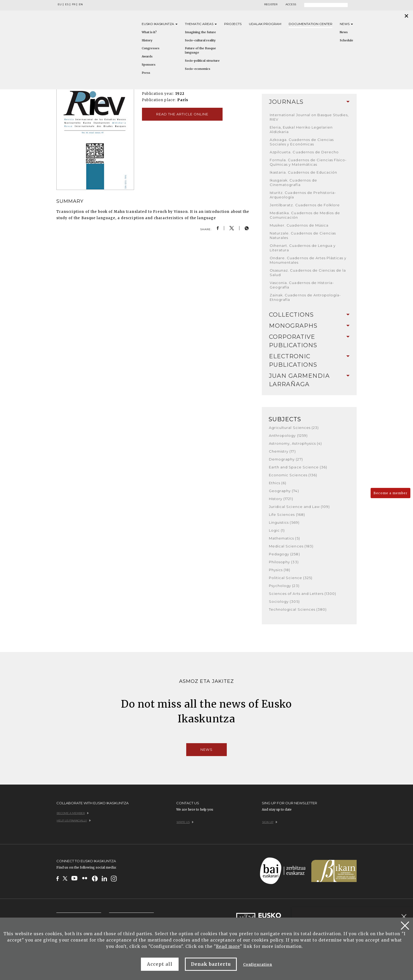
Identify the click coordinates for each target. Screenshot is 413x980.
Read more (228, 946)
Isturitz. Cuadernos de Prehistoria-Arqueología (303, 195)
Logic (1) (277, 530)
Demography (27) (286, 459)
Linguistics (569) (284, 522)
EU (60, 4)
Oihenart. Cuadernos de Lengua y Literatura (303, 248)
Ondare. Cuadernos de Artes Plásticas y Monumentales (308, 260)
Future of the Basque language (200, 50)
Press (146, 73)
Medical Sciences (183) (291, 546)
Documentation (311, 24)
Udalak (265, 24)
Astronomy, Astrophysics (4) (295, 443)
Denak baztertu (211, 964)
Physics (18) (280, 570)
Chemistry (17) (282, 451)
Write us (185, 822)
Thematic (201, 24)
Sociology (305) (284, 601)
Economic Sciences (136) (293, 475)
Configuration (258, 965)
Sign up (270, 822)
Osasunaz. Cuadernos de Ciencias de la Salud (308, 273)
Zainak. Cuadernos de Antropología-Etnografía (305, 297)
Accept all (160, 964)
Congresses (151, 48)
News (346, 24)
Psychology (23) (284, 586)
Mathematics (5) (284, 538)
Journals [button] (309, 102)
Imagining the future (200, 32)
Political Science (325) (291, 578)
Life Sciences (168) (287, 514)
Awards (147, 56)
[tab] (309, 102)
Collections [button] (309, 315)
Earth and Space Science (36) (298, 467)
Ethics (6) (278, 483)
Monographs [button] (309, 326)
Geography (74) (284, 491)
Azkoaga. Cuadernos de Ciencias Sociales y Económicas (302, 142)
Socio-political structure (202, 61)
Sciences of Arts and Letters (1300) (303, 594)
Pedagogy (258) (284, 554)
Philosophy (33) (284, 562)
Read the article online (182, 114)
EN (81, 4)
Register (271, 4)
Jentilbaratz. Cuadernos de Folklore (305, 205)
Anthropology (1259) (288, 435)
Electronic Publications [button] (309, 361)
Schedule (346, 40)
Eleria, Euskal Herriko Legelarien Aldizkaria (301, 129)
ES (67, 4)
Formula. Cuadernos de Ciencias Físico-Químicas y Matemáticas (308, 162)
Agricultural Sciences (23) (294, 428)
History (147, 40)
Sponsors (149, 65)
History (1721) (281, 499)
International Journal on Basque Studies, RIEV (309, 117)
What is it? (149, 32)
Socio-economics (198, 69)
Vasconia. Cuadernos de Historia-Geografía (302, 285)
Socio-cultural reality (200, 40)
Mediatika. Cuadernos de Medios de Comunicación (305, 215)
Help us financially (74, 820)
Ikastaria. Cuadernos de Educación (303, 172)
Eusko (160, 24)
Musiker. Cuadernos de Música (299, 225)
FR (74, 4)
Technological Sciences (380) (298, 609)
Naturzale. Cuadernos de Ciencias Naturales (303, 235)
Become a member (390, 493)
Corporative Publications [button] (309, 341)
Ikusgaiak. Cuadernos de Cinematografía (293, 182)
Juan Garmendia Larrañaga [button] (309, 380)
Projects (233, 24)
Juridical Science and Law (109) (299, 507)
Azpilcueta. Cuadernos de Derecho (304, 152)
